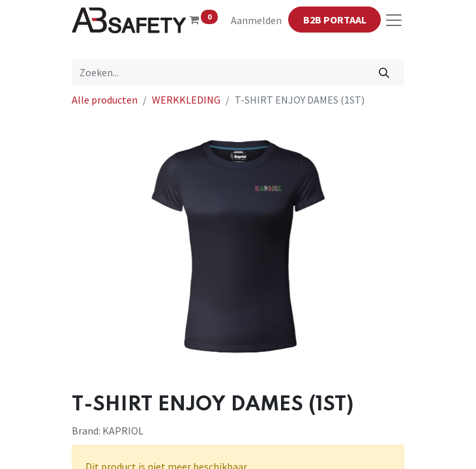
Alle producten (105, 100)
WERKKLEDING (186, 100)
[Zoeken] (384, 72)
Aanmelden (256, 20)
